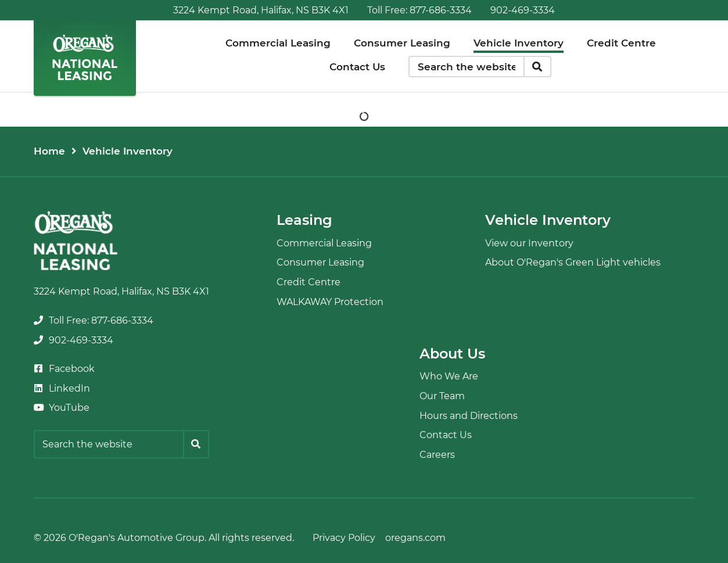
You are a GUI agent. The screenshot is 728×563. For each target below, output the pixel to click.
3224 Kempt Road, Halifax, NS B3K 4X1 (261, 10)
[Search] (537, 67)
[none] (419, 10)
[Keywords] (467, 67)
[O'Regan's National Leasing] (85, 57)
